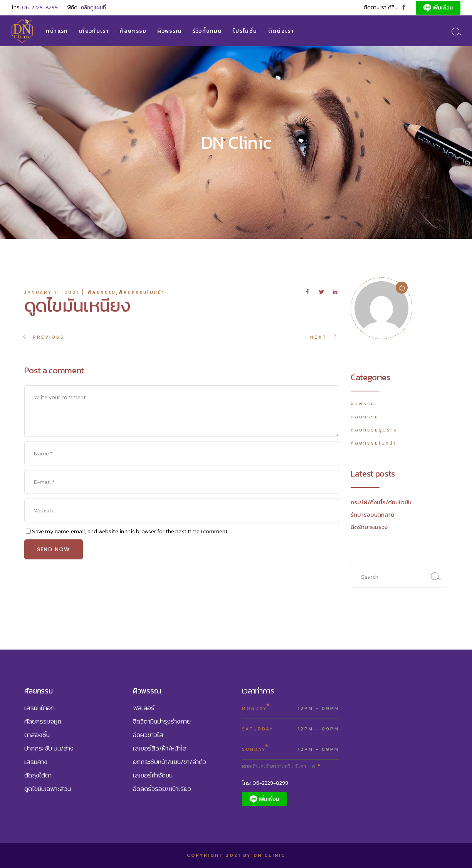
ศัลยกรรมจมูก (43, 721)
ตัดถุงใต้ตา (38, 775)
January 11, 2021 (52, 292)
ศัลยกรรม (102, 292)
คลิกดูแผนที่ (93, 8)
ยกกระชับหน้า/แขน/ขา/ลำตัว (170, 762)
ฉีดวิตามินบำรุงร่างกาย (162, 721)
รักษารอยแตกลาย (373, 515)
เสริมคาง (36, 762)
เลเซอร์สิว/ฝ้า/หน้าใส (160, 748)
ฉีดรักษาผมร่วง (369, 527)
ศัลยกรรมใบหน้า (142, 292)
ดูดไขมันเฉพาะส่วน (48, 789)
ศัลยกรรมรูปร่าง (374, 430)
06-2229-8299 (40, 8)
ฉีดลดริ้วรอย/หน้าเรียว (162, 789)
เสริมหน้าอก (39, 708)
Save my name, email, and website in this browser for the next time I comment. (130, 531)
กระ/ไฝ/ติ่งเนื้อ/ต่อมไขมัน (381, 502)
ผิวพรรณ (364, 404)
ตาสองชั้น (37, 735)
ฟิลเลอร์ (144, 708)
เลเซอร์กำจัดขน (153, 775)
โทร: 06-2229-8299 (265, 783)
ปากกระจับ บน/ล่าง (49, 748)
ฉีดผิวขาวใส (148, 735)
